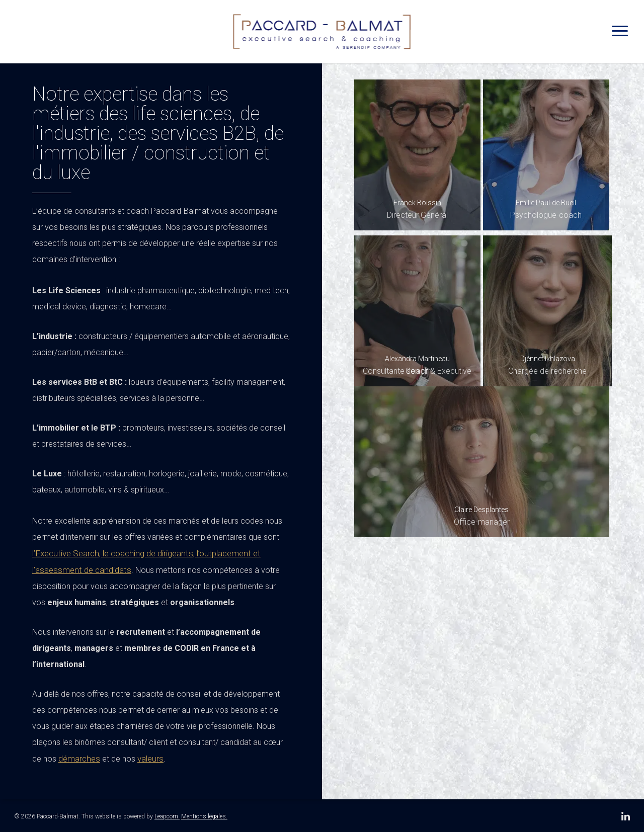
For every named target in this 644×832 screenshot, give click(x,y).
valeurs (150, 759)
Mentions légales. (204, 816)
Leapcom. (167, 816)
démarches (79, 759)
